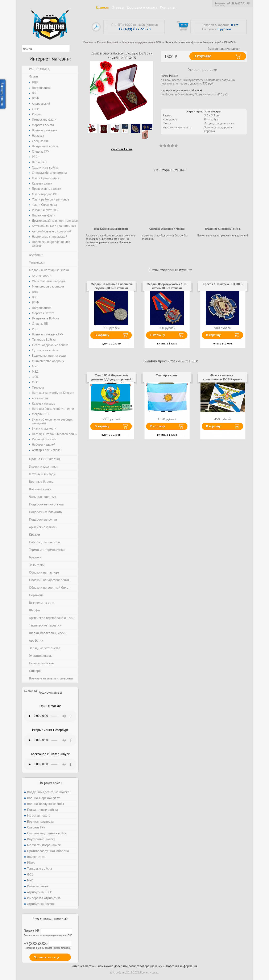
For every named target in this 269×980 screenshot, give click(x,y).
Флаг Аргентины (167, 375)
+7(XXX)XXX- (48, 943)
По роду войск (50, 783)
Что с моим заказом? (50, 919)
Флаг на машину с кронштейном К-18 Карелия (223, 377)
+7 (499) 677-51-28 (238, 4)
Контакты (168, 7)
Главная (102, 7)
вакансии (158, 966)
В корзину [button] (202, 56)
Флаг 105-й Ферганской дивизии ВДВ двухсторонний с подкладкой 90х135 (111, 379)
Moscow (220, 3)
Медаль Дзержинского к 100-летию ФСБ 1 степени (167, 286)
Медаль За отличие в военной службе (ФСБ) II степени (111, 286)
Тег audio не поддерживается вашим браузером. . (50, 716)
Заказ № (48, 931)
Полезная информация (182, 966)
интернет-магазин (84, 966)
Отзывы (118, 7)
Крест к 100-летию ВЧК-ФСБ (223, 284)
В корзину (102, 335)
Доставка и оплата (142, 7)
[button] (73, 49)
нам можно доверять (112, 966)
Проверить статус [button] (47, 957)
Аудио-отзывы (50, 692)
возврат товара (139, 966)
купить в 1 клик (122, 149)
